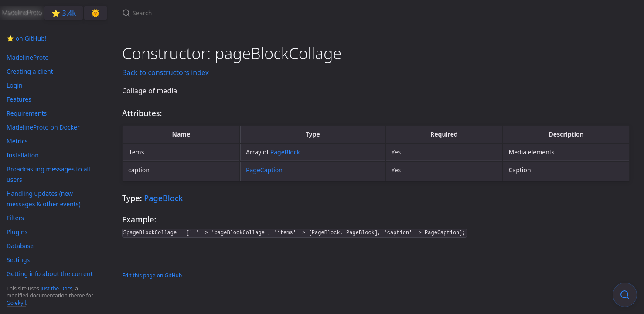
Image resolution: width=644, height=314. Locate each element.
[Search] (225, 13)
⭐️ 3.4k (64, 13)
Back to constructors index (165, 72)
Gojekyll (16, 303)
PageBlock (285, 152)
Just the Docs (56, 288)
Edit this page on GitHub (152, 275)
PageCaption (264, 170)
